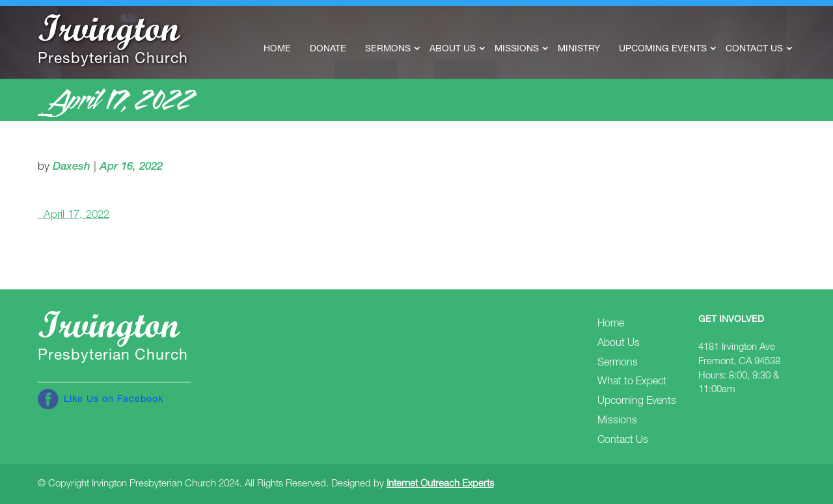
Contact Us (754, 49)
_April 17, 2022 (74, 216)
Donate (328, 49)
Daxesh (72, 167)
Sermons (388, 49)
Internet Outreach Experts (440, 484)
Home (277, 49)
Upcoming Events (663, 49)
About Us (453, 49)
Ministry (579, 49)
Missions (517, 49)
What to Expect (632, 382)
